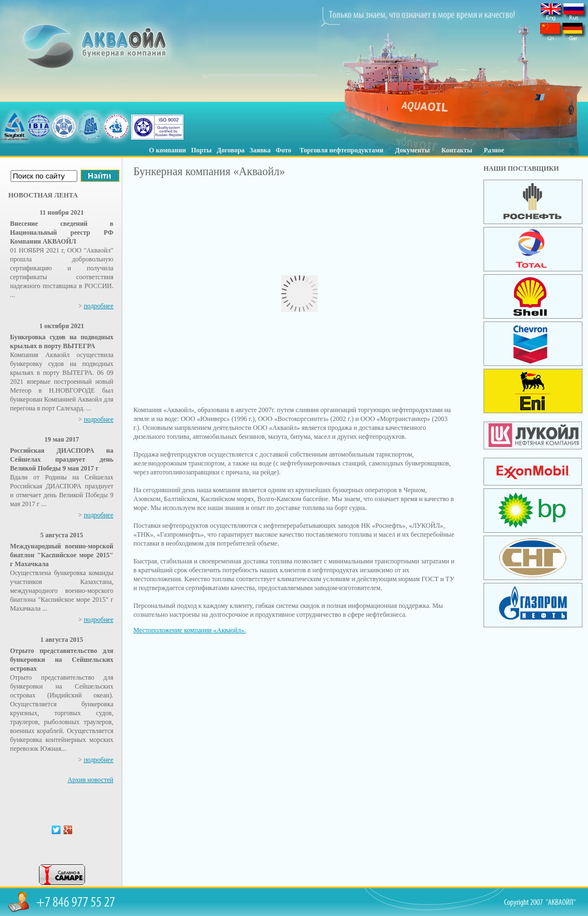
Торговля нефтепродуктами (342, 150)
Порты (201, 150)
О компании (168, 150)
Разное (494, 150)
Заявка (260, 150)
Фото (283, 150)
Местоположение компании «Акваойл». (190, 630)
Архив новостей (91, 780)
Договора (231, 150)
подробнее (99, 306)
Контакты (457, 150)
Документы (413, 150)
